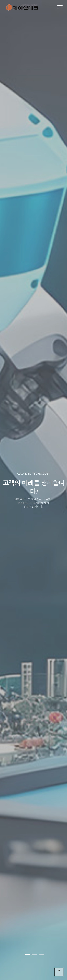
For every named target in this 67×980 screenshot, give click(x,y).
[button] (27, 955)
